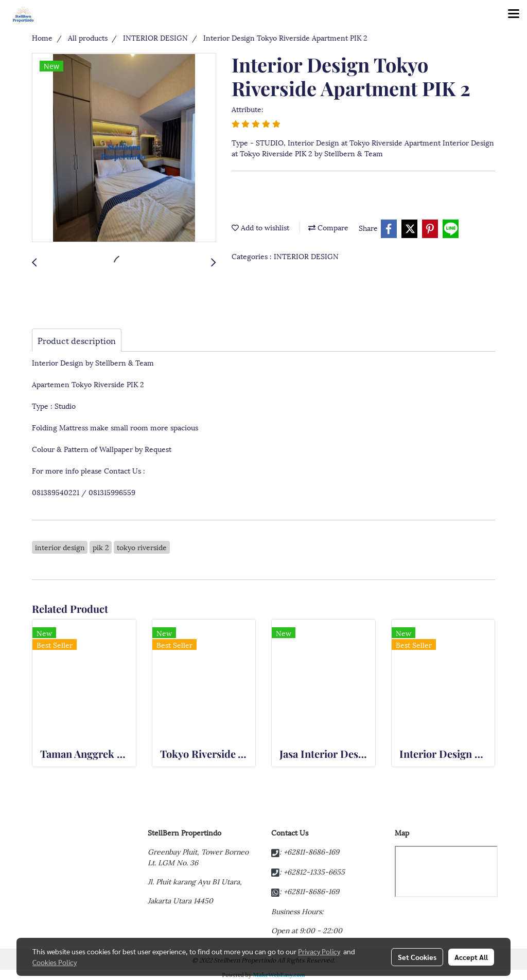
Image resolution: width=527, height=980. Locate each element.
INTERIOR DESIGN (306, 256)
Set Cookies (417, 957)
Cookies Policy (55, 962)
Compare (328, 227)
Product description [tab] (77, 340)
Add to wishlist (260, 227)
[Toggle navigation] (514, 14)
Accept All (471, 957)
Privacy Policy (319, 951)
